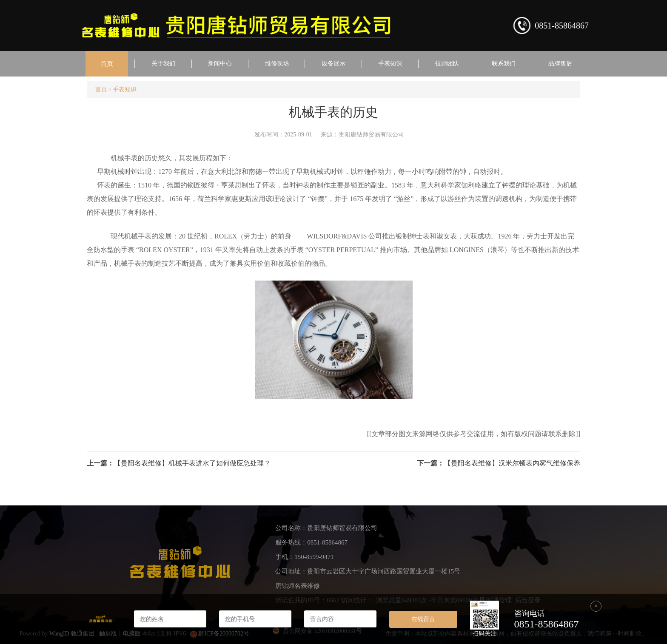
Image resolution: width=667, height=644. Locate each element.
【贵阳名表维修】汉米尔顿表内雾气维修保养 (512, 463)
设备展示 (333, 64)
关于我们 (163, 64)
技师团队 (447, 64)
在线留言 (423, 619)
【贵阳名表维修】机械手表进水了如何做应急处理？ (192, 463)
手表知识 (390, 64)
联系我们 (504, 64)
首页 (107, 64)
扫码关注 (485, 634)
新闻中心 (220, 64)
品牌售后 (560, 64)
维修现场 (277, 64)
